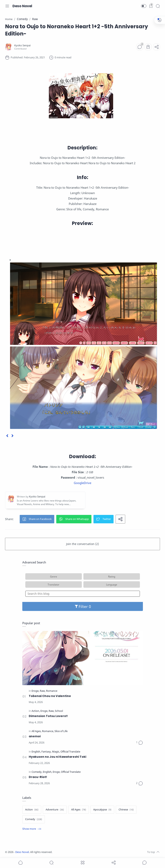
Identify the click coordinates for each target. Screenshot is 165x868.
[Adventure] (55, 810)
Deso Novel (22, 6)
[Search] (158, 6)
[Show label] (32, 829)
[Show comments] (145, 863)
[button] (144, 6)
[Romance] (52, 691)
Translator (53, 584)
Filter (82, 606)
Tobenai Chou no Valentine (50, 696)
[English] (36, 752)
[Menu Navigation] (7, 6)
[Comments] (140, 47)
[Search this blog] (83, 594)
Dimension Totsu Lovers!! (48, 716)
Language (112, 584)
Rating (112, 576)
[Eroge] (35, 691)
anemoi (35, 736)
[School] (59, 711)
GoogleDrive (82, 483)
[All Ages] (36, 731)
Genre (54, 576)
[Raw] (43, 691)
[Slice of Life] (61, 731)
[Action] (36, 711)
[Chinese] (126, 810)
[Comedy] (37, 772)
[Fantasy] (46, 752)
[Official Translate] (70, 752)
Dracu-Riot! (38, 777)
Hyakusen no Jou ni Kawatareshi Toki (57, 757)
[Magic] (56, 752)
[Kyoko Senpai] (22, 45)
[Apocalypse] (102, 810)
